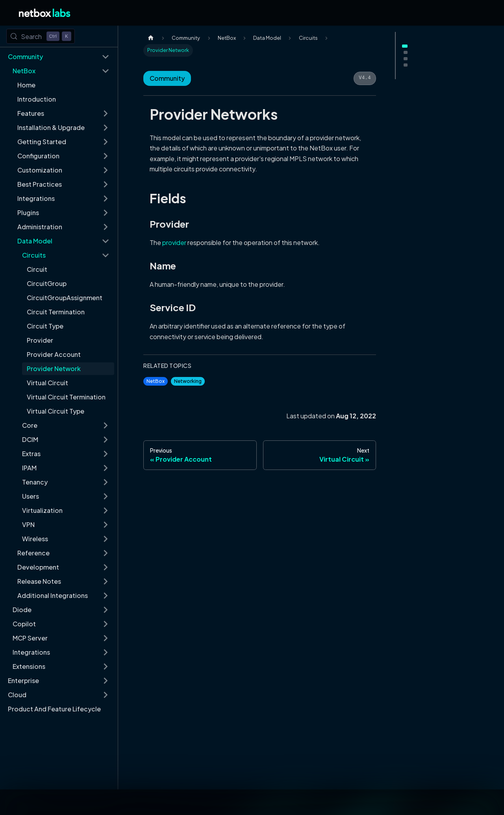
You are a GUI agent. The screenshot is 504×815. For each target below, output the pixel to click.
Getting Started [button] (42, 142)
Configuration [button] (38, 156)
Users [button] (31, 496)
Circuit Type (45, 326)
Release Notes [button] (39, 581)
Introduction (37, 99)
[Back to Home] (45, 13)
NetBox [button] (24, 71)
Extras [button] (31, 454)
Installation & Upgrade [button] (51, 127)
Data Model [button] (35, 241)
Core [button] (30, 425)
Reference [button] (33, 553)
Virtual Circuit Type (56, 411)
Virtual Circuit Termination (66, 397)
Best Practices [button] (40, 184)
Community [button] (25, 57)
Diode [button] (22, 610)
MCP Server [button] (30, 638)
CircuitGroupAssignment (65, 298)
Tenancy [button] (35, 482)
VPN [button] (28, 524)
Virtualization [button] (42, 510)
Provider (40, 340)
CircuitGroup (47, 283)
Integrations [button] (36, 198)
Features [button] (31, 113)
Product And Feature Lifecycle (54, 709)
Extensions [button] (29, 666)
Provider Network (54, 369)
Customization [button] (40, 170)
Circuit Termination (56, 312)
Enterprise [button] (23, 680)
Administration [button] (40, 227)
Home (26, 85)
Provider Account (54, 354)
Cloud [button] (17, 695)
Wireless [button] (35, 539)
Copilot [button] (24, 624)
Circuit (37, 269)
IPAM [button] (29, 468)
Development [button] (38, 567)
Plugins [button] (28, 213)
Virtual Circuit (47, 383)
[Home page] (151, 38)
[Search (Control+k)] (41, 36)
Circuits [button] (34, 255)
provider (174, 242)
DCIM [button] (30, 439)
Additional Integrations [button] (53, 595)
